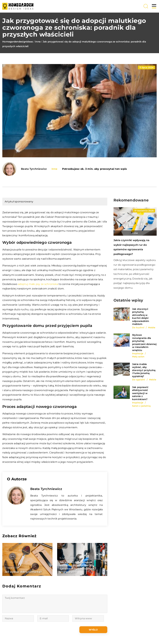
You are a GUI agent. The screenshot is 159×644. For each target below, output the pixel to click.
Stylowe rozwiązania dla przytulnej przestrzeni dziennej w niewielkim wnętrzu (144, 343)
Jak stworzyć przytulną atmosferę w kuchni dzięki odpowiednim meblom (141, 317)
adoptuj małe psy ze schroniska (38, 284)
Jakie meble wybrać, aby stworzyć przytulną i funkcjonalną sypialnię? (144, 370)
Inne (55, 169)
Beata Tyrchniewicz (34, 169)
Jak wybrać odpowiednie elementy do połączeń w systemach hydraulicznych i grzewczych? (78, 567)
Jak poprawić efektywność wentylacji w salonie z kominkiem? (140, 393)
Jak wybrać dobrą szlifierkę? (23, 572)
